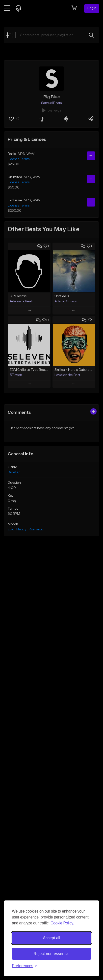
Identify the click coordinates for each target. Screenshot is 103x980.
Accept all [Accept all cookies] (51, 938)
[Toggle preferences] (24, 966)
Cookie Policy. (62, 923)
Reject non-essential (52, 954)
